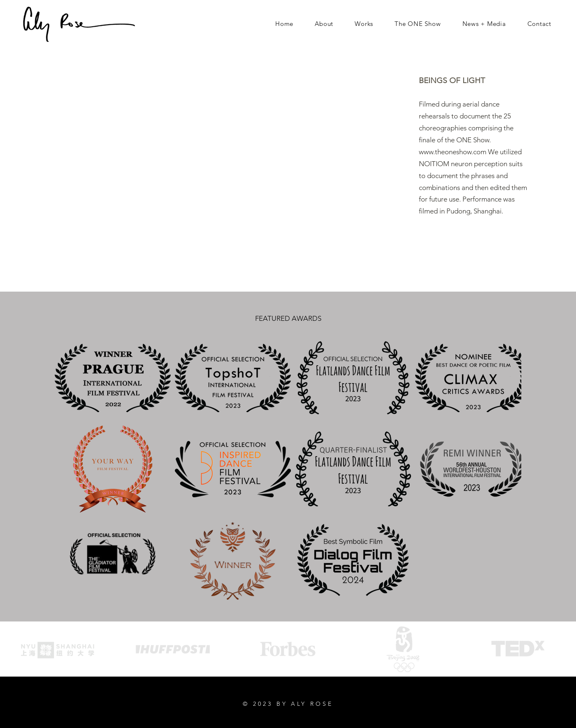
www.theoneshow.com (453, 152)
